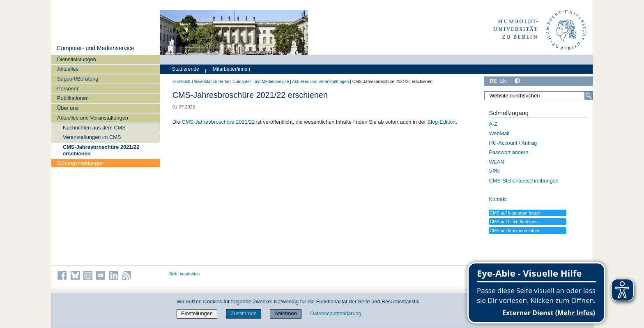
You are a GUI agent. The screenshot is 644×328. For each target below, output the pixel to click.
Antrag (529, 143)
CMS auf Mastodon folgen (515, 231)
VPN (494, 171)
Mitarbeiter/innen (231, 69)
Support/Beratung (78, 79)
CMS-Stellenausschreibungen (523, 181)
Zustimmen (244, 313)
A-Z (493, 124)
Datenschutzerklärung (336, 313)
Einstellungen (197, 313)
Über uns (68, 108)
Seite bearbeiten (185, 274)
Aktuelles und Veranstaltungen (93, 118)
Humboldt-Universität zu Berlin (201, 82)
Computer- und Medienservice (95, 48)
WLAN (496, 162)
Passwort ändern (508, 152)
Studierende (186, 69)
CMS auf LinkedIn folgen (514, 222)
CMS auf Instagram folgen (515, 213)
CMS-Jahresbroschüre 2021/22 (218, 122)
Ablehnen (286, 313)
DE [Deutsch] (493, 81)
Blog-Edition (441, 122)
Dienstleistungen (77, 59)
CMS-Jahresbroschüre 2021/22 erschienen (101, 150)
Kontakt (498, 199)
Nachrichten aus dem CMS (94, 128)
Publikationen (73, 98)
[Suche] (589, 96)
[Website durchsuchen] (538, 96)
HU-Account (503, 143)
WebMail (499, 133)
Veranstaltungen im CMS (92, 137)
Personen (68, 89)
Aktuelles (68, 69)
